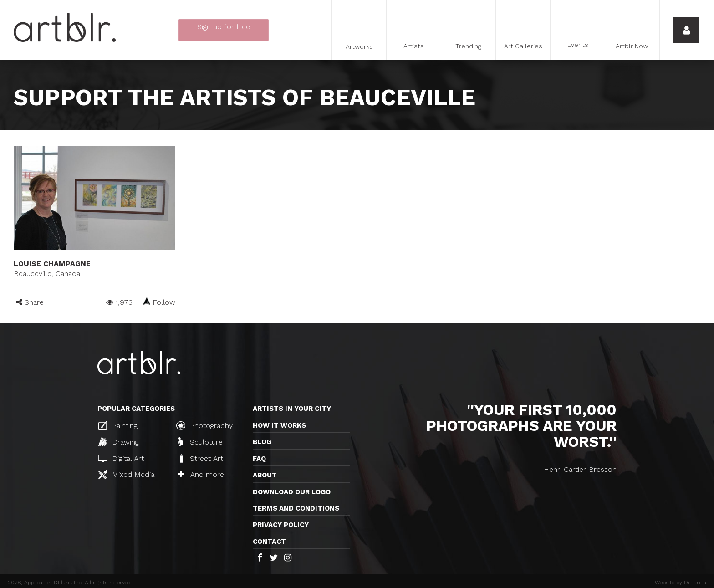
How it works (279, 425)
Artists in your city (292, 409)
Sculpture (201, 442)
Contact (269, 542)
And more (201, 474)
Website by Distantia (681, 583)
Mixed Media (126, 475)
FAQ (259, 459)
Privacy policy (281, 525)
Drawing (119, 442)
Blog (262, 442)
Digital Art (121, 458)
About (265, 475)
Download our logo (292, 492)
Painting (118, 425)
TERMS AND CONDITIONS (296, 508)
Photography (204, 425)
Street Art (201, 458)
